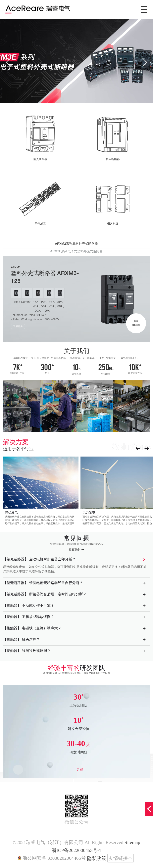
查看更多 (76, 550)
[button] (9, 62)
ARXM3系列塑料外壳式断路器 (76, 244)
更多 (80, 770)
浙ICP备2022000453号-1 (76, 850)
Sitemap (132, 842)
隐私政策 (97, 858)
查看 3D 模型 (136, 323)
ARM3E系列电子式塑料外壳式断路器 (76, 252)
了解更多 (18, 326)
